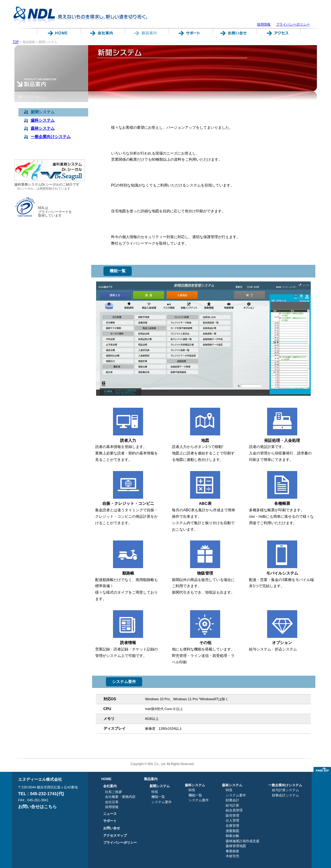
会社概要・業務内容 (120, 797)
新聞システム (160, 786)
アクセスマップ (115, 835)
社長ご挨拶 (113, 792)
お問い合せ (112, 828)
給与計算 (232, 805)
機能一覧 (158, 797)
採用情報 (264, 24)
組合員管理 (234, 810)
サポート (110, 821)
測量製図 (232, 831)
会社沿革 (112, 802)
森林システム (232, 785)
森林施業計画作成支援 (243, 841)
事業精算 (232, 851)
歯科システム (195, 785)
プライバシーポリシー (293, 24)
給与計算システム (286, 790)
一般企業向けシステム (285, 785)
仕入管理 (232, 820)
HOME (106, 779)
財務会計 (232, 800)
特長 (155, 792)
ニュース (110, 814)
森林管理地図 (236, 846)
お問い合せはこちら (37, 807)
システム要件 (162, 802)
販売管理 (232, 815)
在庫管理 (232, 826)
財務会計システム (286, 795)
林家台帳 (232, 836)
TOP (16, 42)
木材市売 (232, 856)
